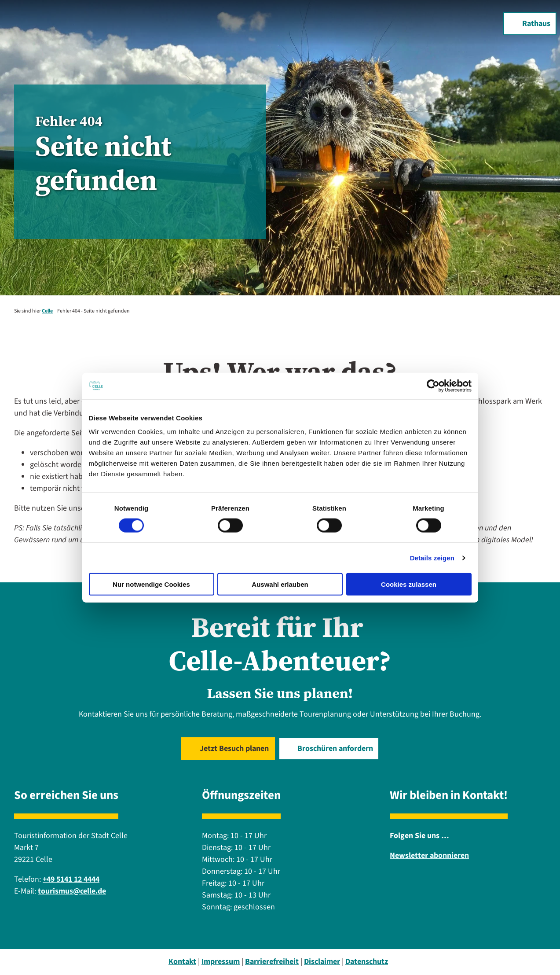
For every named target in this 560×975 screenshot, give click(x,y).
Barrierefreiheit (272, 962)
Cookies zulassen (409, 584)
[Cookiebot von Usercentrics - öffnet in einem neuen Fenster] (433, 386)
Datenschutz (367, 962)
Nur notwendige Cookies (151, 584)
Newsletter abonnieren (429, 855)
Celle (47, 311)
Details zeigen (432, 557)
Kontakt (182, 962)
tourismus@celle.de (72, 891)
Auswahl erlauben (280, 584)
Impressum (221, 962)
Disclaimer (322, 962)
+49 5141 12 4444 (71, 879)
